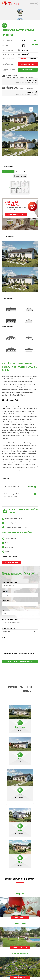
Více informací (12, 563)
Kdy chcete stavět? (8, 628)
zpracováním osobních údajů (24, 653)
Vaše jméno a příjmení (9, 582)
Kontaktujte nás (28, 70)
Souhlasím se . (18, 653)
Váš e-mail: (5, 592)
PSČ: (3, 610)
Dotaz (4, 638)
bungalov (5, 408)
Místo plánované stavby (10, 619)
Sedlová (23, 59)
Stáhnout (30, 487)
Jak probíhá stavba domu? (12, 556)
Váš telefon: (6, 601)
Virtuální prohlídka (28, 64)
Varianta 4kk (8, 172)
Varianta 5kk (21, 172)
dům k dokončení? (30, 77)
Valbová (33, 59)
